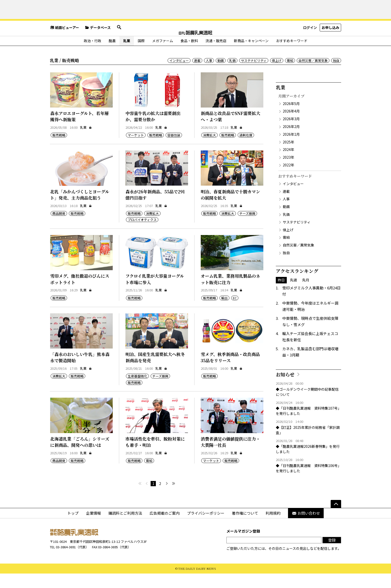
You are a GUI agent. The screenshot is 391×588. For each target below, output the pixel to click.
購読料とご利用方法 (125, 528)
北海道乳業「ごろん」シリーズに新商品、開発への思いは (80, 456)
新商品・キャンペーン (251, 55)
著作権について (245, 528)
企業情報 (94, 528)
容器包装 (174, 150)
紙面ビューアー (64, 44)
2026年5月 (291, 118)
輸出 (224, 312)
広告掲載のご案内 (165, 528)
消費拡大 (209, 150)
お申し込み (330, 43)
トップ (73, 528)
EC (235, 312)
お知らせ (285, 389)
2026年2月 (291, 141)
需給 (290, 75)
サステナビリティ (254, 75)
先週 (293, 294)
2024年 (289, 164)
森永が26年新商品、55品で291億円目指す (155, 209)
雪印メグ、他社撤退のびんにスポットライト (80, 294)
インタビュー (179, 75)
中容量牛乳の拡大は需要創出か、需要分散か (153, 131)
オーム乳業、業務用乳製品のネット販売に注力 (230, 294)
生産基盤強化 (137, 391)
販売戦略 (59, 150)
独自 (336, 75)
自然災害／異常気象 (313, 75)
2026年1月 (291, 149)
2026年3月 (291, 133)
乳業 (127, 55)
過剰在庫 (246, 150)
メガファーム (163, 55)
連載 (197, 75)
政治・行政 (93, 55)
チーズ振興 (247, 228)
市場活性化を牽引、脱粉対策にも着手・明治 (155, 456)
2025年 (289, 156)
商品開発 (59, 228)
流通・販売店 (216, 55)
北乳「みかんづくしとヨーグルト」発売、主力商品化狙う (80, 209)
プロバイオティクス (142, 234)
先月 (306, 294)
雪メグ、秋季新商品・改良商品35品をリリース (230, 372)
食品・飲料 (189, 55)
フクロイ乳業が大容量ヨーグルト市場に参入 (155, 294)
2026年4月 (291, 126)
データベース (98, 44)
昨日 (281, 294)
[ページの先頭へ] (336, 518)
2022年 (289, 179)
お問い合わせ (306, 528)
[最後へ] (173, 498)
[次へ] (167, 498)
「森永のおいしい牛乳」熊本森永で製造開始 (80, 372)
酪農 (112, 55)
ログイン (310, 43)
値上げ (277, 75)
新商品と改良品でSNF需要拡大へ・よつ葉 (231, 131)
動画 (221, 75)
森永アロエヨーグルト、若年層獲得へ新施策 (79, 131)
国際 (141, 55)
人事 (209, 75)
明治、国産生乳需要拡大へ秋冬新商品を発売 (155, 372)
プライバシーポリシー (206, 528)
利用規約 (273, 528)
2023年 (289, 172)
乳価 (232, 75)
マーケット (136, 150)
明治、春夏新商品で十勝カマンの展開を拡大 (230, 209)
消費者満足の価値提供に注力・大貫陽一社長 (230, 456)
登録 (332, 554)
